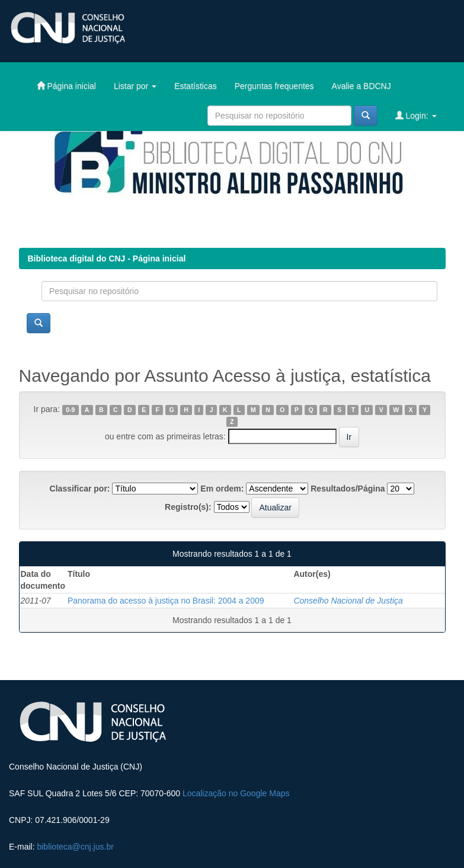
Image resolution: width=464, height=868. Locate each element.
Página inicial (66, 86)
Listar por (135, 86)
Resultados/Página (348, 489)
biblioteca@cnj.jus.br (75, 847)
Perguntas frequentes (274, 86)
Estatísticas (196, 86)
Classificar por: (80, 489)
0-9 (70, 410)
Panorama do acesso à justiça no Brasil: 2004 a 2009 (166, 601)
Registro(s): (188, 507)
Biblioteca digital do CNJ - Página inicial (107, 259)
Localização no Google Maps (236, 793)
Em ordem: (222, 489)
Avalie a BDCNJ (361, 86)
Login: (416, 115)
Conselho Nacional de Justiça (348, 601)
